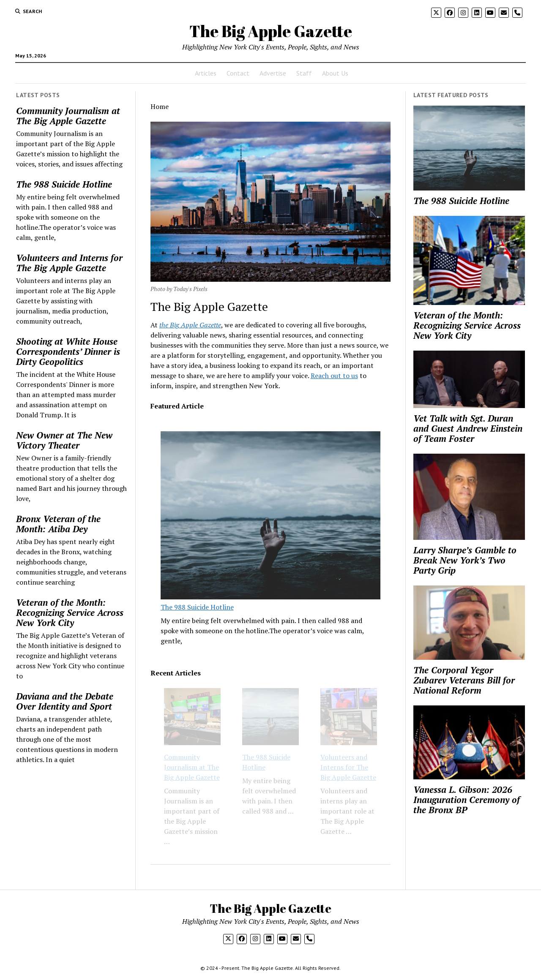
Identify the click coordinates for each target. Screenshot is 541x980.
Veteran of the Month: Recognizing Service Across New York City (70, 612)
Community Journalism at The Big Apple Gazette (68, 116)
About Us (335, 73)
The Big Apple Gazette (271, 31)
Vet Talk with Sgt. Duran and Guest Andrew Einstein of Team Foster (468, 428)
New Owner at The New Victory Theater (64, 440)
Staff (304, 73)
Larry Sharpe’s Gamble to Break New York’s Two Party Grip (465, 560)
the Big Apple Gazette (190, 325)
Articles (206, 73)
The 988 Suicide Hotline (64, 184)
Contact (238, 73)
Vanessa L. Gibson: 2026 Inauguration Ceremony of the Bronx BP (467, 800)
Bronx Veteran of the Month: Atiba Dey (58, 524)
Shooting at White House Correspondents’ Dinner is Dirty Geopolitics (68, 351)
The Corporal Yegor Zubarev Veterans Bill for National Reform (464, 680)
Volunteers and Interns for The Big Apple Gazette (69, 263)
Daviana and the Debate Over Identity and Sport (65, 701)
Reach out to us (334, 376)
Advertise (273, 73)
